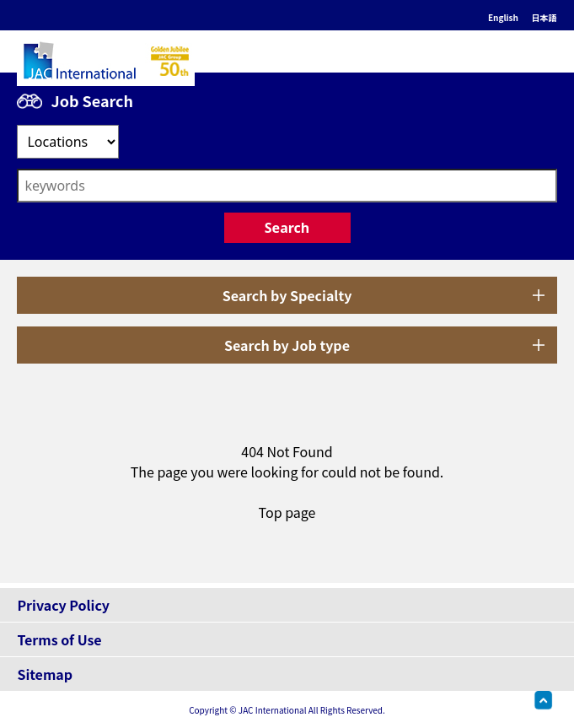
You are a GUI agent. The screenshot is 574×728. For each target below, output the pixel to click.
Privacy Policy (63, 605)
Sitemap (45, 674)
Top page (287, 512)
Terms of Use (59, 639)
